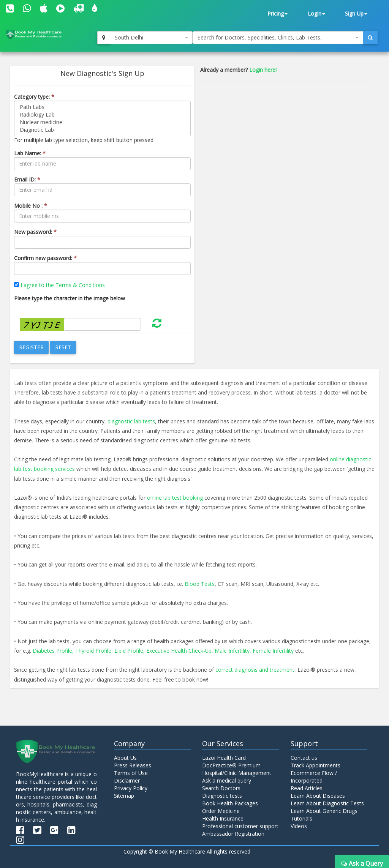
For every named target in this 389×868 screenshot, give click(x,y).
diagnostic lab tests (131, 421)
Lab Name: (30, 153)
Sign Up (356, 13)
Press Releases (133, 765)
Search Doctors (221, 788)
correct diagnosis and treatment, (256, 670)
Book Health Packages (230, 803)
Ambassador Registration (233, 834)
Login (316, 13)
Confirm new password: (45, 258)
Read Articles (307, 788)
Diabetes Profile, (53, 651)
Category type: (34, 97)
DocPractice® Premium (231, 765)
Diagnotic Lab (102, 130)
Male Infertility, (233, 651)
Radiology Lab (102, 115)
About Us (125, 758)
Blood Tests (200, 584)
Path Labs (102, 107)
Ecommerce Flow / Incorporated (314, 777)
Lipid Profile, (130, 651)
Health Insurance (223, 818)
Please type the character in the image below (70, 298)
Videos (299, 826)
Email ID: (27, 179)
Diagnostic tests (222, 796)
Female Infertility (274, 651)
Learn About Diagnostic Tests (327, 803)
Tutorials (301, 818)
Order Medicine (221, 811)
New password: (35, 232)
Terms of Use (131, 773)
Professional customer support (240, 826)
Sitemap (124, 796)
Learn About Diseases (318, 796)
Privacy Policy (131, 788)
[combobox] (151, 38)
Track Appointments (315, 765)
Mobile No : (31, 206)
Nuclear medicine (102, 122)
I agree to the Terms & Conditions (63, 285)
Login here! (263, 70)
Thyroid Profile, (94, 651)
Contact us (304, 758)
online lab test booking (175, 498)
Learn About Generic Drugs (324, 811)
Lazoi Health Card (224, 758)
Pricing (278, 13)
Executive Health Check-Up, (180, 651)
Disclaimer (127, 780)
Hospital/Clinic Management (237, 773)
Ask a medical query (227, 780)
